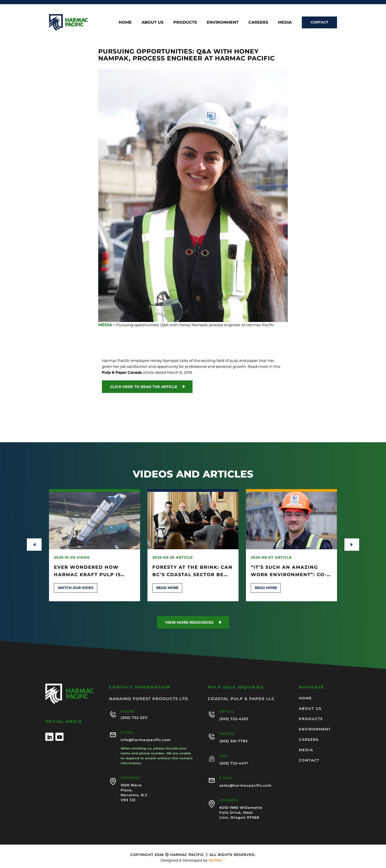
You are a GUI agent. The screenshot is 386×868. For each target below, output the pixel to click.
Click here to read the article (144, 387)
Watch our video (76, 588)
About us (153, 22)
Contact (320, 22)
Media (285, 22)
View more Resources (189, 622)
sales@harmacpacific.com (246, 785)
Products (185, 22)
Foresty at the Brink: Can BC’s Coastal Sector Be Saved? (193, 575)
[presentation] (34, 545)
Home (125, 22)
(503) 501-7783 (233, 741)
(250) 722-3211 (134, 718)
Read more (167, 588)
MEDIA (105, 325)
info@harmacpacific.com (146, 740)
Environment (223, 22)
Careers (258, 22)
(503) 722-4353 (234, 719)
